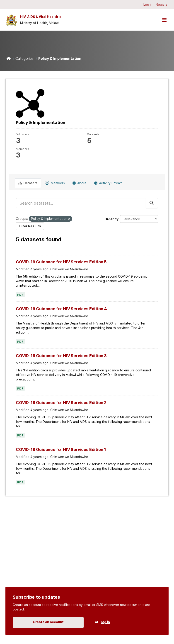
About (80, 183)
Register (162, 4)
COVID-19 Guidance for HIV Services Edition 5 (61, 262)
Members (55, 183)
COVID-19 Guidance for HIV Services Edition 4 (61, 309)
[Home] (9, 58)
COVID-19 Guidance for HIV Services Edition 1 (61, 449)
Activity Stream (108, 183)
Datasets (28, 183)
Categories (24, 58)
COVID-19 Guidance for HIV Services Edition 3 (61, 356)
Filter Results (30, 226)
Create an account (48, 622)
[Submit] (152, 203)
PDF (21, 295)
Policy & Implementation (60, 58)
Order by (111, 219)
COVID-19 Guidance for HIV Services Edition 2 (61, 403)
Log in (148, 4)
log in (106, 622)
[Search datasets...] (81, 203)
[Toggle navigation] (164, 20)
